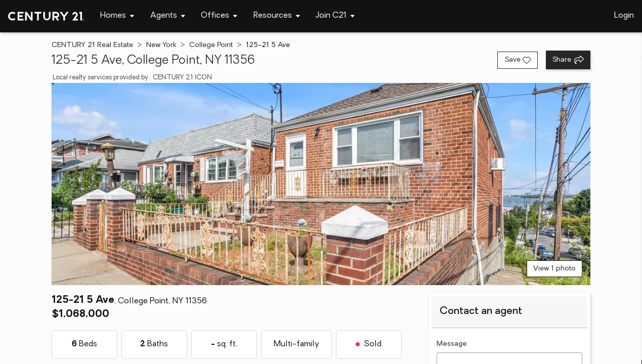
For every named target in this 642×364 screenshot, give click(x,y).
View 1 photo (554, 269)
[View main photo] (321, 184)
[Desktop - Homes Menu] (117, 16)
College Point (211, 45)
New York (161, 45)
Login (624, 16)
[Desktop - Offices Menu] (219, 16)
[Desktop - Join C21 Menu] (335, 16)
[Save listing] (518, 60)
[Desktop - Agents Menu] (168, 16)
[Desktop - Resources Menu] (277, 16)
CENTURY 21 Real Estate (92, 45)
